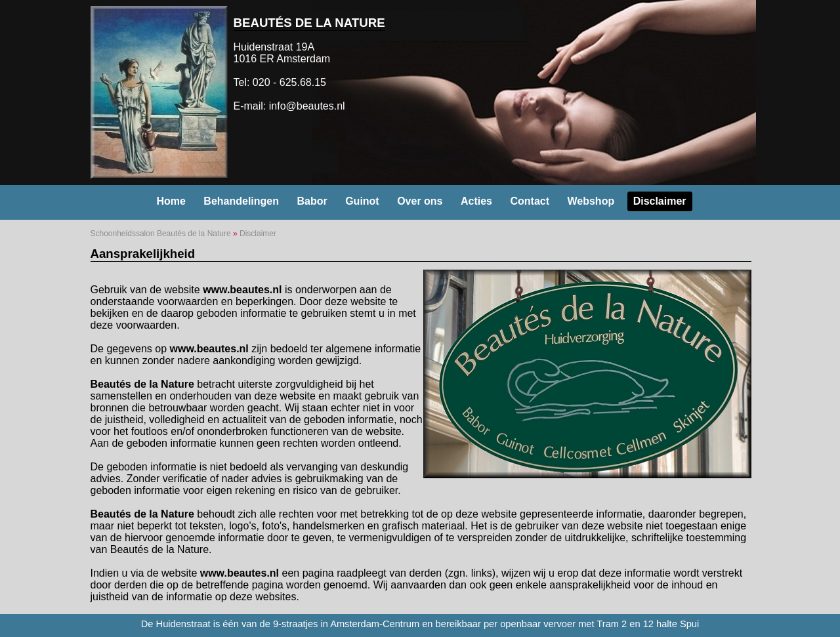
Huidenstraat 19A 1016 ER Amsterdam (282, 53)
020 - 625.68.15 (289, 82)
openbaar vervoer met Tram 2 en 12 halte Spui (599, 624)
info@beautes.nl (307, 106)
